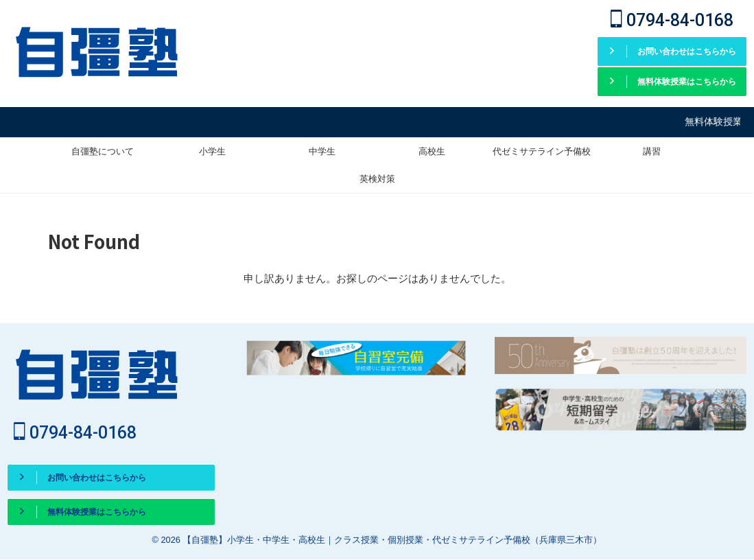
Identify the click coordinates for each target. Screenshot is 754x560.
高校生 (432, 149)
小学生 (212, 149)
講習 (652, 149)
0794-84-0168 (672, 20)
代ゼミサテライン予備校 (542, 149)
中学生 (322, 149)
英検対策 (377, 177)
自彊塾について (103, 149)
